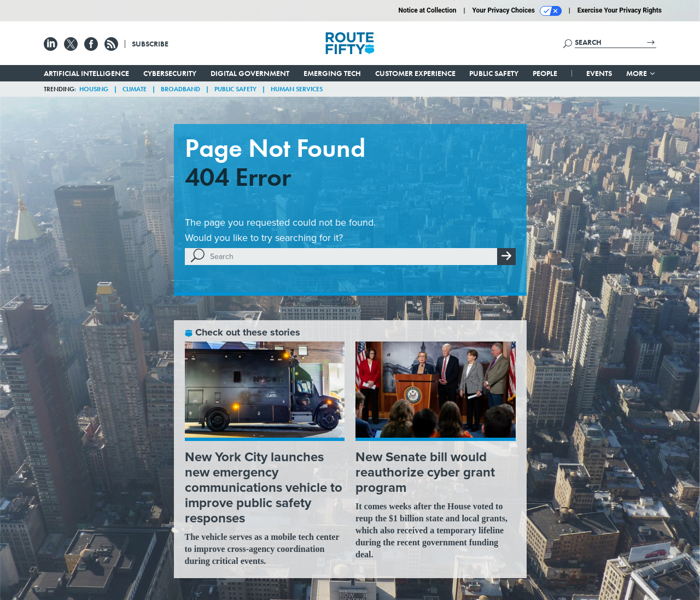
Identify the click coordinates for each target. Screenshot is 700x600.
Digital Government (250, 73)
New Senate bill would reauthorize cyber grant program (425, 472)
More (641, 73)
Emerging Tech (332, 73)
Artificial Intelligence (86, 73)
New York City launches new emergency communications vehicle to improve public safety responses (264, 487)
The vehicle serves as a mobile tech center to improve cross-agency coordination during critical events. (262, 549)
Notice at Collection (427, 10)
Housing (94, 89)
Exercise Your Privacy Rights (620, 10)
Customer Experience (415, 73)
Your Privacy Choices (517, 11)
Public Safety (494, 73)
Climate (135, 89)
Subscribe (150, 44)
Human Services (297, 89)
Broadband (180, 89)
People (545, 73)
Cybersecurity (170, 73)
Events (599, 73)
